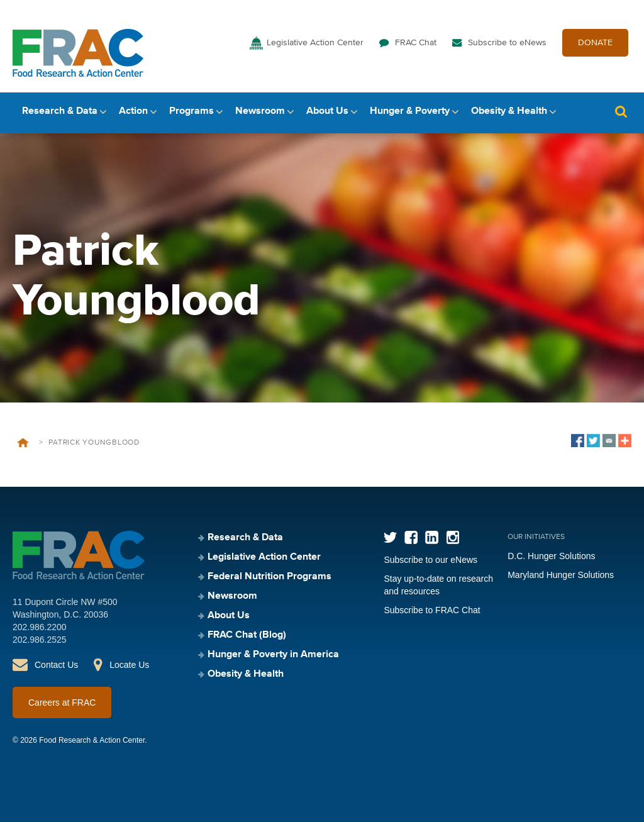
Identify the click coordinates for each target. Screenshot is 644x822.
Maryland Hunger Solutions (561, 575)
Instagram (452, 537)
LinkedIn (432, 537)
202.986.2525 (40, 640)
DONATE (595, 43)
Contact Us (56, 665)
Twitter (390, 537)
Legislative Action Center (315, 43)
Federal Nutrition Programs (269, 577)
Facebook (411, 537)
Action (133, 111)
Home (23, 443)
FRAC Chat (416, 43)
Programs (192, 111)
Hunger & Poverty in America (273, 655)
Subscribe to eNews (507, 43)
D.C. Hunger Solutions (551, 556)
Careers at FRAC (62, 703)
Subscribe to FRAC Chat (432, 610)
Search (621, 112)
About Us (327, 111)
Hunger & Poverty (410, 111)
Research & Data (60, 111)
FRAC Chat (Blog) (247, 635)
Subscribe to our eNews (430, 560)
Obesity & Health (509, 111)
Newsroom (260, 111)
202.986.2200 (40, 627)
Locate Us (129, 665)
